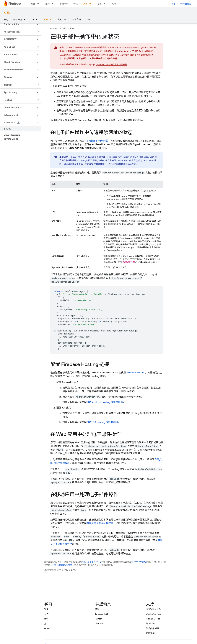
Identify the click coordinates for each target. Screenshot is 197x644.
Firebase (54, 29)
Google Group (153, 619)
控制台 (96, 141)
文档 (7, 13)
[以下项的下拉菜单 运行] (53, 4)
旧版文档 (150, 633)
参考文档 (77, 20)
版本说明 (150, 624)
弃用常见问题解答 (111, 64)
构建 (33, 4)
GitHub (48, 628)
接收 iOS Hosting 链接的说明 (102, 422)
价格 (76, 4)
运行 (47, 4)
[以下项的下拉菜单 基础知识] (25, 20)
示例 (88, 20)
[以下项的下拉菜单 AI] (37, 20)
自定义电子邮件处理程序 (100, 523)
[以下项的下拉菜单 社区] (105, 4)
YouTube (99, 624)
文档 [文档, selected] (85, 4)
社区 (99, 4)
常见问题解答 (152, 628)
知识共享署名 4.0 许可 (91, 562)
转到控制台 (186, 4)
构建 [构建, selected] (46, 20)
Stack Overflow (153, 614)
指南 (46, 609)
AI (33, 20)
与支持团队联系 (153, 609)
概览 (6, 20)
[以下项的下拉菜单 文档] (91, 4)
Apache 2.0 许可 (139, 562)
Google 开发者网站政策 (61, 565)
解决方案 (64, 4)
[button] (18, 24)
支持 (114, 4)
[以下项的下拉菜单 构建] (39, 4)
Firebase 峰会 (102, 614)
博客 (173, 4)
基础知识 (18, 20)
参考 (46, 614)
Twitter (98, 619)
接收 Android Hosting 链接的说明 (105, 402)
